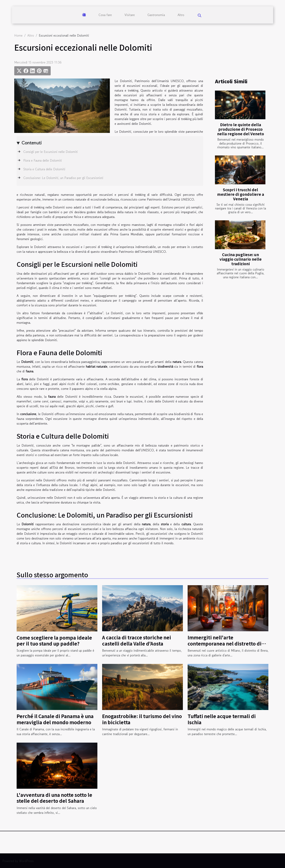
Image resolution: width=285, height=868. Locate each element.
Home (18, 35)
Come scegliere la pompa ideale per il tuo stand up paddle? (54, 640)
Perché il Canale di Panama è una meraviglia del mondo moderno (55, 719)
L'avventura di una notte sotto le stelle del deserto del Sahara (54, 798)
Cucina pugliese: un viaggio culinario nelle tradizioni (241, 259)
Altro (181, 15)
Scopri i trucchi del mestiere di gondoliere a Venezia (241, 194)
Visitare (130, 15)
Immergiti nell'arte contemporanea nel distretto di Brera (225, 643)
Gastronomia (156, 15)
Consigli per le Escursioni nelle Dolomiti (51, 152)
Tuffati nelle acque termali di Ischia (222, 719)
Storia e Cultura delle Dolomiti (44, 169)
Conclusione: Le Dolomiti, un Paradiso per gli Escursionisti (63, 178)
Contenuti (32, 143)
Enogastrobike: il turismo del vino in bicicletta (142, 719)
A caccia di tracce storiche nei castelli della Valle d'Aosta (137, 640)
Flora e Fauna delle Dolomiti (43, 160)
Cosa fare (105, 15)
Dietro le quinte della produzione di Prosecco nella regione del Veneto (241, 129)
